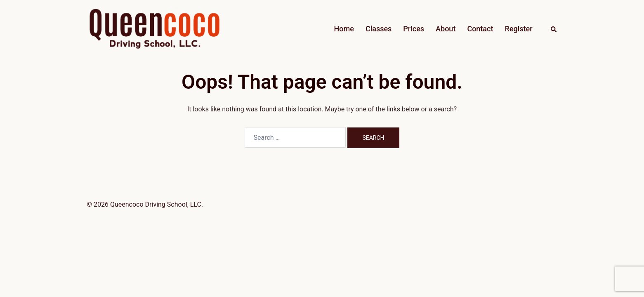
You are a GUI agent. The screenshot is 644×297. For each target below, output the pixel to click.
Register (518, 29)
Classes (379, 29)
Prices (414, 29)
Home (344, 29)
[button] (554, 29)
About (446, 29)
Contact (480, 29)
